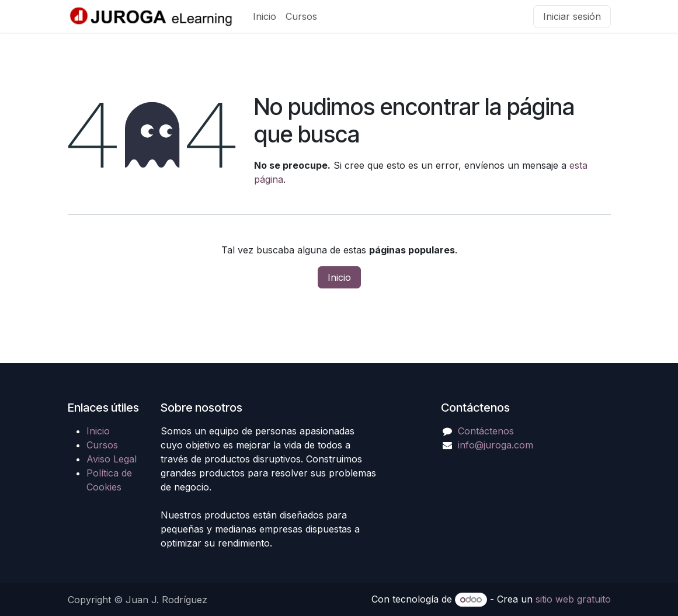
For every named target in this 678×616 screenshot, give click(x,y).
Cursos (102, 445)
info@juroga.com (496, 445)
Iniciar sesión (572, 16)
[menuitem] (265, 16)
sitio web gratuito (573, 599)
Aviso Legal (112, 459)
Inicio (339, 277)
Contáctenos (486, 431)
